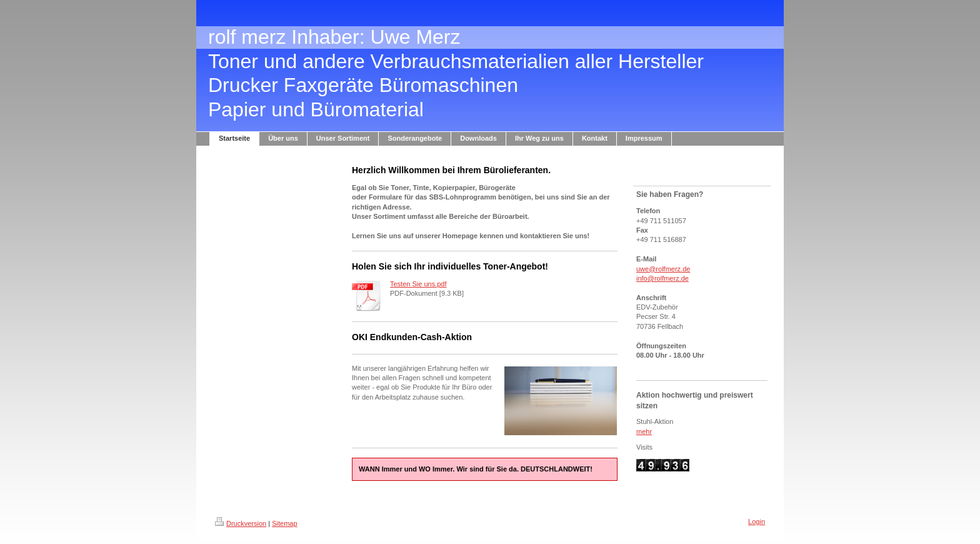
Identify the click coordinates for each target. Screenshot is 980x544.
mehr (644, 431)
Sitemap (284, 523)
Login (757, 521)
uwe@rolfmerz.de (663, 269)
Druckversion (241, 523)
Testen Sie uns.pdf (418, 284)
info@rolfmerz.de (662, 278)
